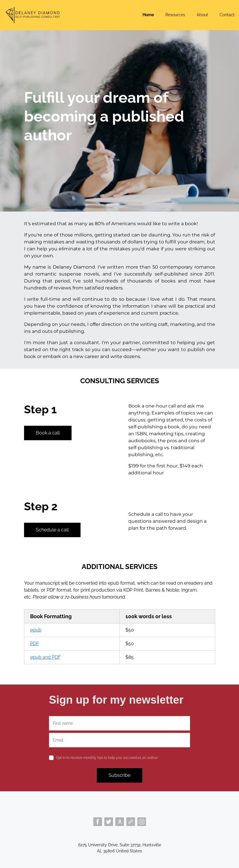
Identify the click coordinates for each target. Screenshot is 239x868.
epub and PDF (45, 657)
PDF (34, 644)
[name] (120, 723)
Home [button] (148, 15)
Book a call (48, 433)
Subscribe (119, 775)
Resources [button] (175, 15)
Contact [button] (227, 15)
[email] (120, 740)
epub (36, 630)
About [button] (202, 15)
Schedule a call (52, 530)
